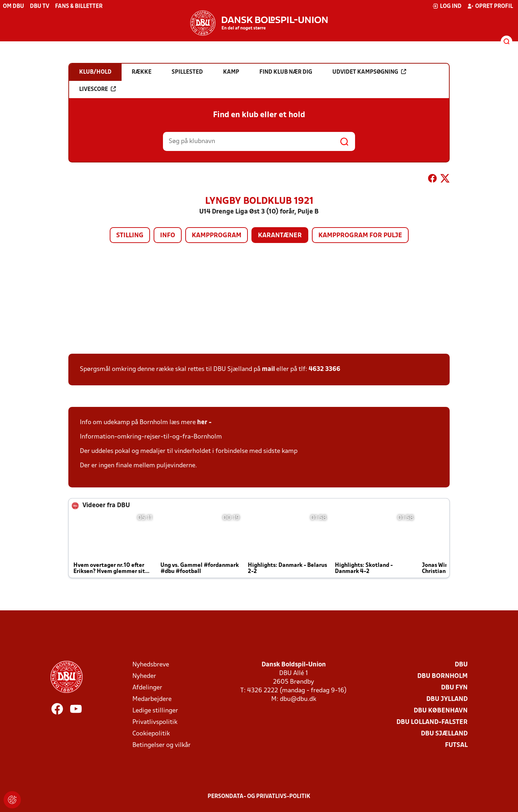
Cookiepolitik (151, 734)
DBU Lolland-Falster (432, 722)
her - (205, 423)
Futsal (456, 745)
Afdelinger (147, 688)
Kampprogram (217, 236)
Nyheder (144, 676)
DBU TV (40, 6)
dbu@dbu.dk (298, 699)
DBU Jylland (447, 699)
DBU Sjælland (444, 734)
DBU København (441, 711)
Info (168, 236)
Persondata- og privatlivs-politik (259, 797)
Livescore (97, 89)
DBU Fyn (454, 688)
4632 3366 (324, 369)
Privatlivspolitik (155, 722)
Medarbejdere (152, 699)
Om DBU (13, 6)
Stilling (130, 236)
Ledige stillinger (155, 711)
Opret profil (490, 6)
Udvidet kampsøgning (369, 72)
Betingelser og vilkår (162, 745)
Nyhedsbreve (151, 665)
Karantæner (280, 236)
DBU (461, 665)
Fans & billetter (79, 6)
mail (268, 369)
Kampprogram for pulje (360, 236)
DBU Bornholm (442, 676)
